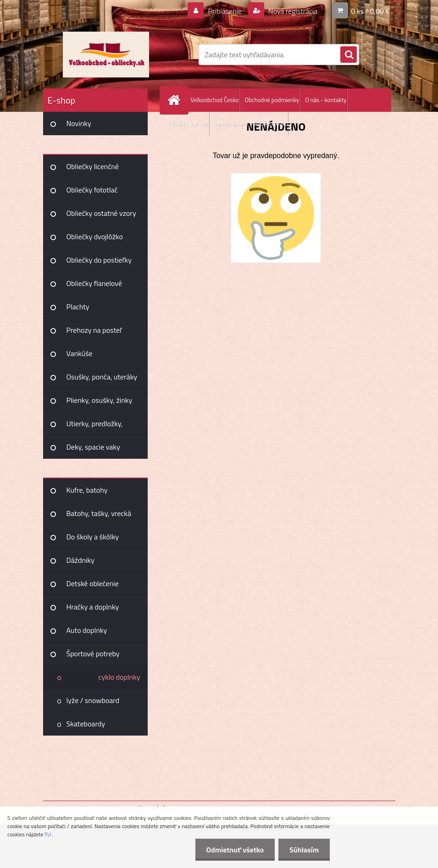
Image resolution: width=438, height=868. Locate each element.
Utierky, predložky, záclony (95, 427)
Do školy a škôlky (93, 537)
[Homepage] (176, 100)
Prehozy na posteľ (94, 330)
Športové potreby (93, 654)
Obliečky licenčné (93, 166)
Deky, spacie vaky (93, 447)
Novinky (79, 123)
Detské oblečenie (93, 583)
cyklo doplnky (119, 677)
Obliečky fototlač (92, 190)
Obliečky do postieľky (99, 260)
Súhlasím (304, 850)
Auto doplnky (87, 630)
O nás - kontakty (326, 100)
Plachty (78, 307)
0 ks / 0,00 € (370, 11)
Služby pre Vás (191, 123)
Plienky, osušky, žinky (100, 400)
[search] (349, 55)
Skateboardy (86, 724)
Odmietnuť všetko (233, 850)
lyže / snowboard (93, 700)
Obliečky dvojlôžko (95, 236)
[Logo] (106, 55)
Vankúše (80, 353)
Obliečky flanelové (94, 283)
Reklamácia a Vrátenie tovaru (252, 123)
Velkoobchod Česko (215, 100)
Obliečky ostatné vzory (101, 213)
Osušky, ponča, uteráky (102, 377)
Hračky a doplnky (93, 607)
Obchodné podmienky (272, 100)
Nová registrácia (292, 11)
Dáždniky (81, 560)
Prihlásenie (225, 11)
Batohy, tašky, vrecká (99, 513)
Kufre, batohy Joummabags (87, 493)
